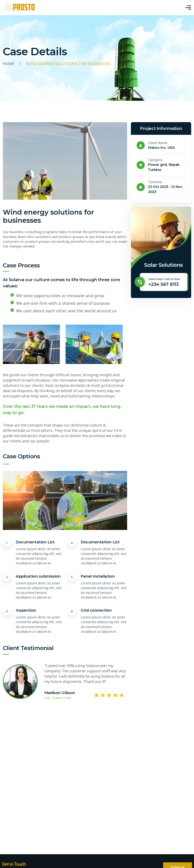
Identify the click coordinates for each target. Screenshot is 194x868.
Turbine (154, 170)
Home (9, 64)
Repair (174, 165)
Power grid (157, 165)
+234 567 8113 (163, 284)
